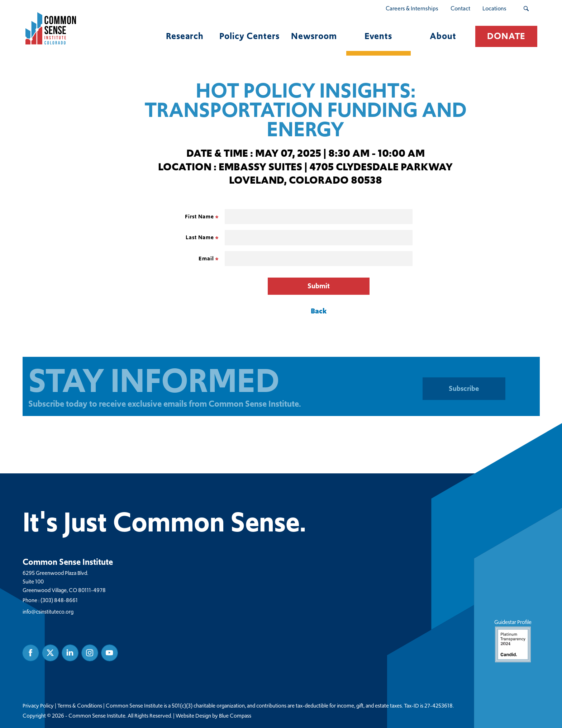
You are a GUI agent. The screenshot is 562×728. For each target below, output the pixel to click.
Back (319, 311)
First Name (199, 216)
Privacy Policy (38, 706)
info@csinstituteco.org (48, 612)
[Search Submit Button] (526, 9)
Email (206, 258)
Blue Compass (235, 716)
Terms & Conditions (80, 706)
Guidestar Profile (513, 640)
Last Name (200, 237)
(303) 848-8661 (59, 600)
